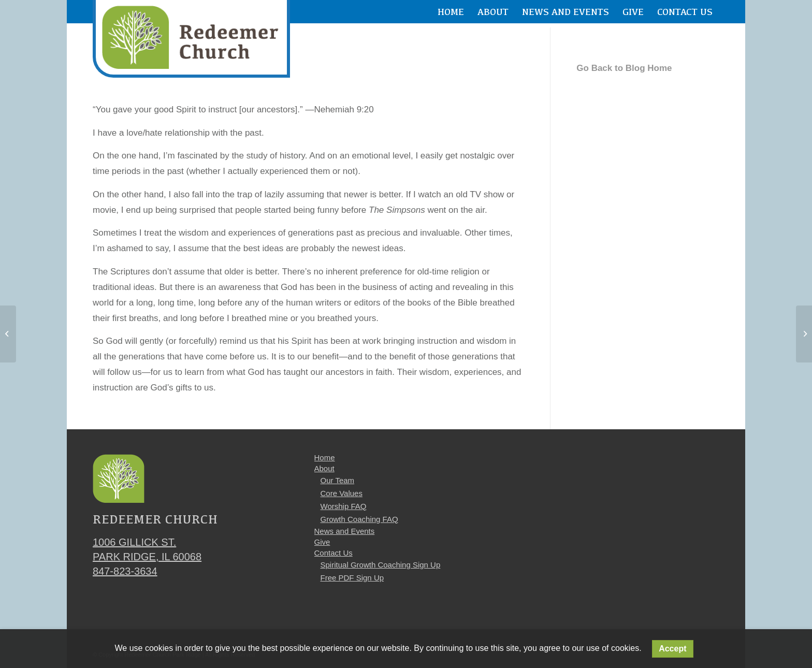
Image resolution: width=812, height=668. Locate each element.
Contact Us (334, 553)
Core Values (342, 493)
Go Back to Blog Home (624, 68)
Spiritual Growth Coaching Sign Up (381, 565)
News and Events (345, 531)
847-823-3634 (125, 571)
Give (322, 542)
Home (325, 458)
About (324, 468)
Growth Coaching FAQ (359, 519)
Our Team (338, 480)
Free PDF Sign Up (352, 578)
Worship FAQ (344, 506)
